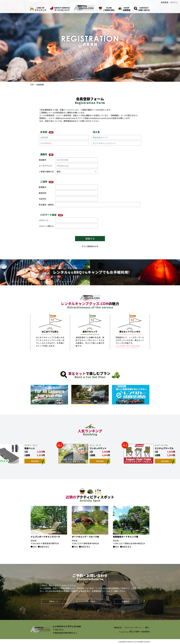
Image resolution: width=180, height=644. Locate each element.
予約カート (55, 601)
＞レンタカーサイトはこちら (128, 346)
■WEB (34, 547)
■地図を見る (43, 547)
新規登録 (165, 2)
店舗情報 (126, 601)
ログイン (174, 2)
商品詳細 (38, 461)
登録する (90, 239)
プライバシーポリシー (133, 627)
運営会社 (118, 627)
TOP (32, 85)
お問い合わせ (91, 601)
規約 (147, 627)
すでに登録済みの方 (90, 246)
